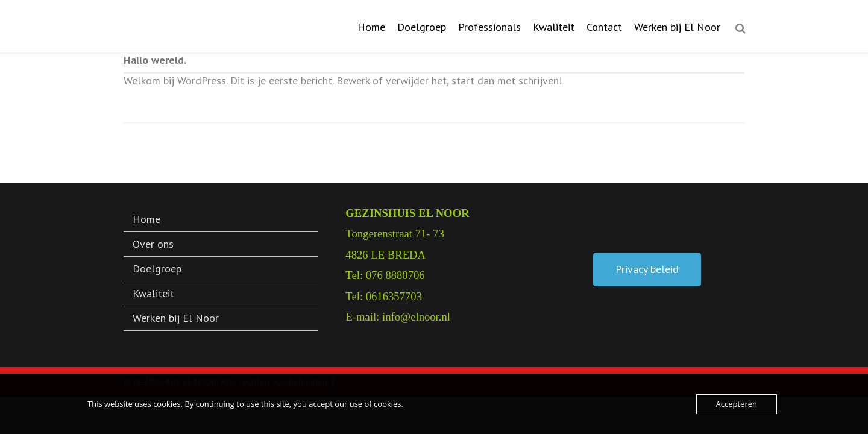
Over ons (153, 244)
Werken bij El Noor (677, 27)
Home (371, 27)
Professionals (489, 27)
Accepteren (737, 404)
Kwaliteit (554, 27)
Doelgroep (422, 27)
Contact (604, 27)
